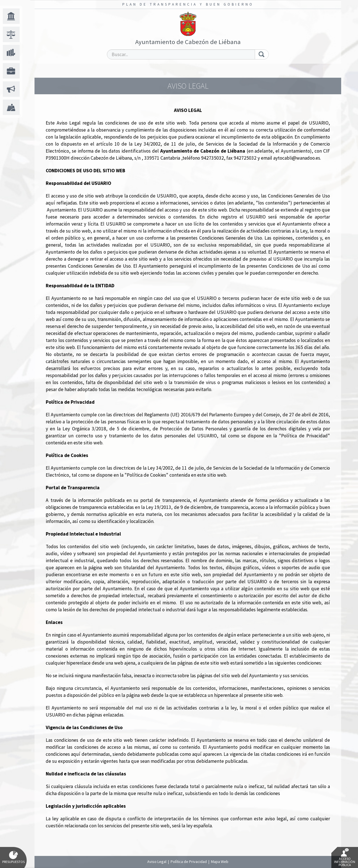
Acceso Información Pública (345, 858)
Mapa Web (220, 862)
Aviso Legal (157, 862)
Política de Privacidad (189, 862)
